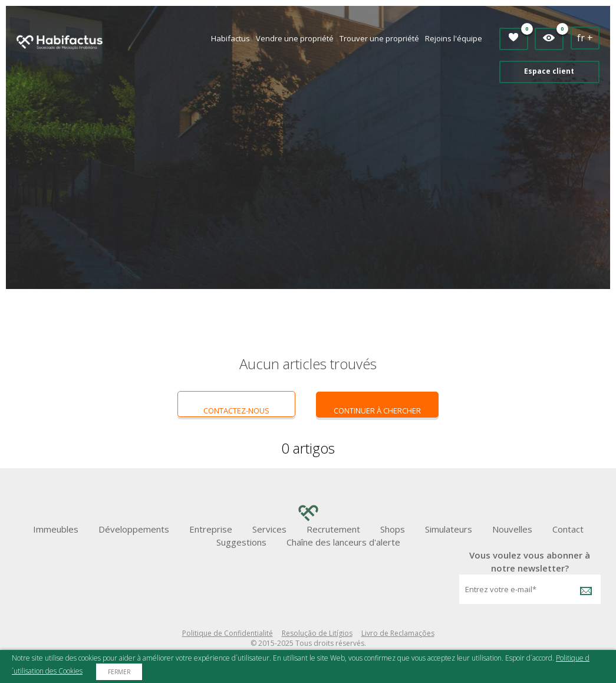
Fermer (119, 672)
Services (269, 529)
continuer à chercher (377, 411)
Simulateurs (449, 529)
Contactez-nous (236, 411)
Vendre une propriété (295, 38)
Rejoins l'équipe (454, 38)
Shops (393, 529)
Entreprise (211, 529)
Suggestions (241, 542)
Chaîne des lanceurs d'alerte (343, 542)
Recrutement (333, 529)
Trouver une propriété (379, 38)
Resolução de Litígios (317, 633)
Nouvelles (512, 529)
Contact (568, 529)
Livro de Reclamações (398, 633)
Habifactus (230, 38)
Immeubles (56, 529)
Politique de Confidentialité (228, 633)
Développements (134, 529)
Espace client (549, 71)
